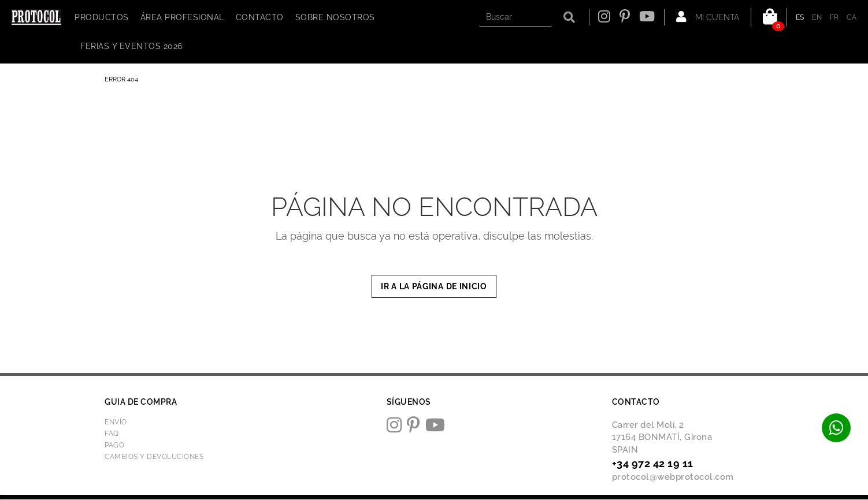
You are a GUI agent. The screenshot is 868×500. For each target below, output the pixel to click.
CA (852, 17)
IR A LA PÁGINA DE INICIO (434, 286)
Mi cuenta (708, 17)
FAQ (112, 434)
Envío (116, 422)
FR (834, 17)
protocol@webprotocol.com (673, 477)
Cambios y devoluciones (154, 457)
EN (817, 17)
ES (800, 17)
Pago (114, 445)
